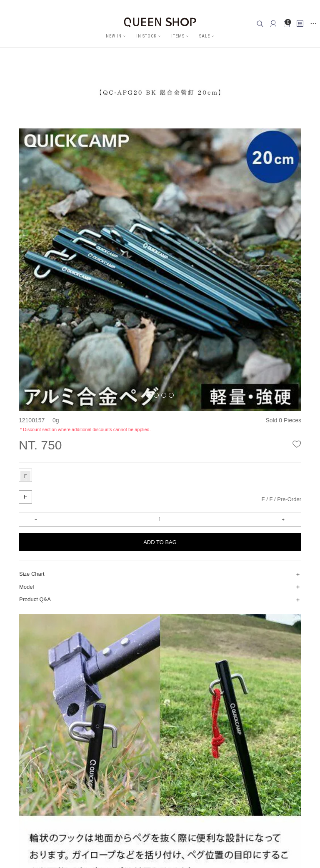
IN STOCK (146, 36)
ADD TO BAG (160, 542)
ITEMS (178, 36)
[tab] (25, 475)
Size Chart (32, 574)
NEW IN (114, 36)
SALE (205, 36)
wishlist (297, 444)
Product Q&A (35, 599)
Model (26, 587)
